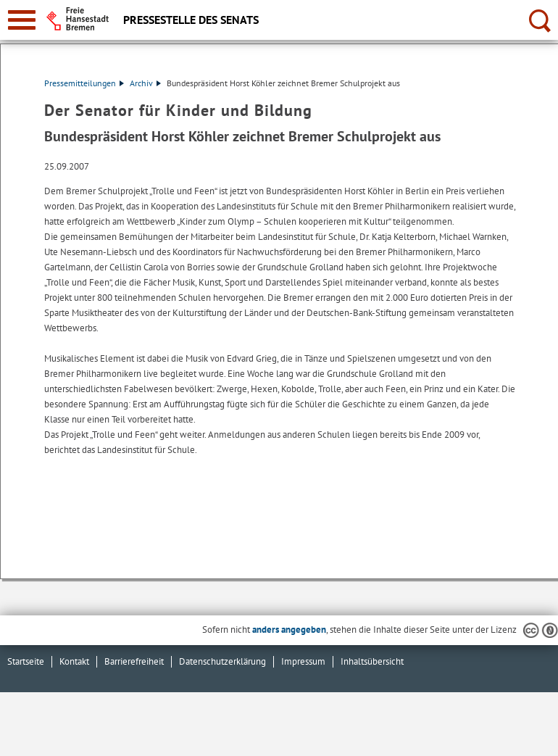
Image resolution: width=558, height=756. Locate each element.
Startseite (26, 661)
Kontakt (74, 661)
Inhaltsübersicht (372, 661)
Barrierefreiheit (134, 661)
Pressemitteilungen (84, 83)
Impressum (303, 661)
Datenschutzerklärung (222, 661)
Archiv (145, 83)
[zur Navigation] (22, 20)
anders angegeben (289, 630)
